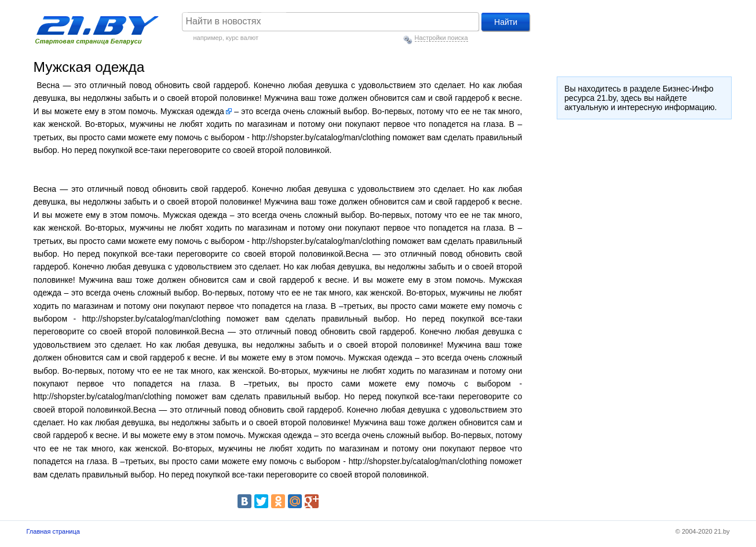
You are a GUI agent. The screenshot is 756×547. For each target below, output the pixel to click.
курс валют (242, 38)
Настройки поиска (441, 38)
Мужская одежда (192, 111)
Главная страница (53, 531)
